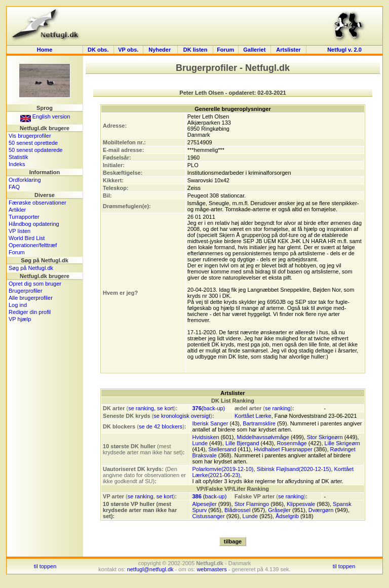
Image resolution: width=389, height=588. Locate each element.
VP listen (20, 231)
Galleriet (254, 50)
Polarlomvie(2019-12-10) (223, 469)
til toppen (45, 566)
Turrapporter (24, 217)
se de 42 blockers (161, 426)
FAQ (14, 187)
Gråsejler (279, 510)
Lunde (200, 443)
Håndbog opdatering (34, 224)
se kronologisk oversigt (182, 416)
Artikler (17, 210)
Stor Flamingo (252, 504)
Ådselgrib (287, 516)
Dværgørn (321, 510)
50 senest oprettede (33, 143)
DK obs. (98, 50)
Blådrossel (237, 510)
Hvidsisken (205, 437)
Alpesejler (204, 504)
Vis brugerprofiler (30, 136)
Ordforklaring (25, 180)
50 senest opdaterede (35, 150)
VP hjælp (20, 319)
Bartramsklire (259, 423)
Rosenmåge (291, 443)
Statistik (18, 157)
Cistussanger (208, 516)
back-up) (214, 408)
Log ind (18, 305)
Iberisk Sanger (210, 423)
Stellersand (222, 449)
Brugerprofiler (26, 291)
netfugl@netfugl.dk (150, 569)
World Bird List (27, 238)
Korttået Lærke (253, 416)
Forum (225, 50)
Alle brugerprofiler (31, 298)
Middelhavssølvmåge (263, 437)
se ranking (141, 408)
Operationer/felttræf (33, 245)
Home (45, 50)
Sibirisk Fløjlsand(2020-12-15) (294, 469)
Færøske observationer (37, 203)
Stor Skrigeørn (325, 437)
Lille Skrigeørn (342, 443)
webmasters (211, 569)
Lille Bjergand (242, 443)
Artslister (288, 50)
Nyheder (160, 50)
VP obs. (128, 50)
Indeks (17, 164)
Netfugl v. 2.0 (344, 50)
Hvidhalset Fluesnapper (283, 449)
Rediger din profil (30, 312)
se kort (165, 408)
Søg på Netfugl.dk (31, 268)
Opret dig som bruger (35, 284)
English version (45, 116)
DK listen (196, 50)
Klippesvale (301, 504)
